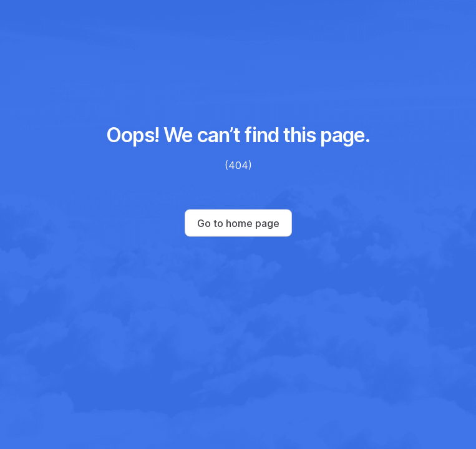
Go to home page (238, 223)
